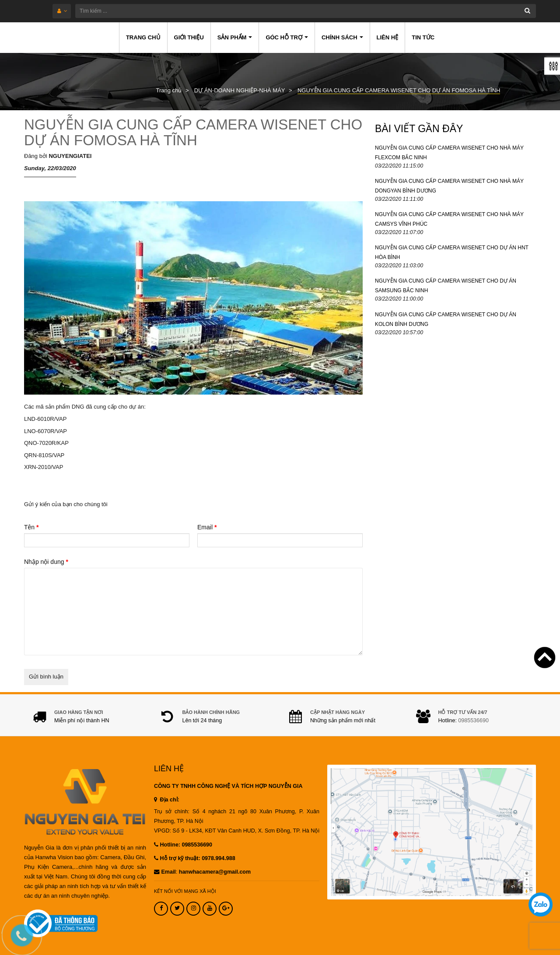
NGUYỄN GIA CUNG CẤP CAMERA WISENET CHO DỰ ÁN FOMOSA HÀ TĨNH (193, 132)
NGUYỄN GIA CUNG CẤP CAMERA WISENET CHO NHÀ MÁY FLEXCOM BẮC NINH (449, 153)
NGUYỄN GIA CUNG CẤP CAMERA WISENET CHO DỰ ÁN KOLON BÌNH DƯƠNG (446, 319)
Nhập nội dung (46, 562)
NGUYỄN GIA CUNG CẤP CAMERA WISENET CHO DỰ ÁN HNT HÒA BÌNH (452, 252)
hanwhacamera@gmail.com (215, 872)
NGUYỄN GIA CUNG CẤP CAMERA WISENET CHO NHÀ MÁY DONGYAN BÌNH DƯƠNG (449, 186)
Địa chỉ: (167, 800)
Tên (31, 527)
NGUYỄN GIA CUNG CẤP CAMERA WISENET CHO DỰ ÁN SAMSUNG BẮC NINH (446, 286)
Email (207, 527)
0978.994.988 (218, 858)
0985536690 (473, 721)
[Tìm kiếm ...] (306, 11)
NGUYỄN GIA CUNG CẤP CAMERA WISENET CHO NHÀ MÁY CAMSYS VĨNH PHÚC (449, 219)
